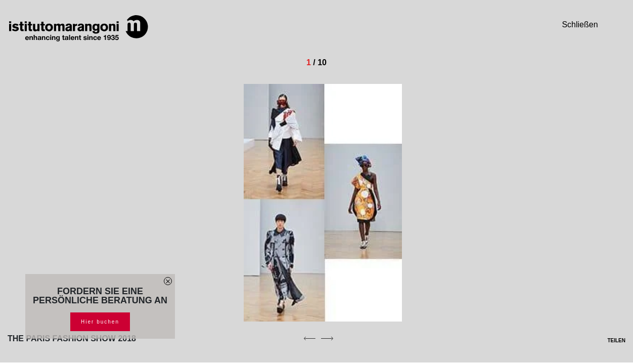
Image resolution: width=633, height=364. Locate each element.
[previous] (309, 338)
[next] (327, 338)
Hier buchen (100, 322)
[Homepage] (78, 28)
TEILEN (610, 340)
